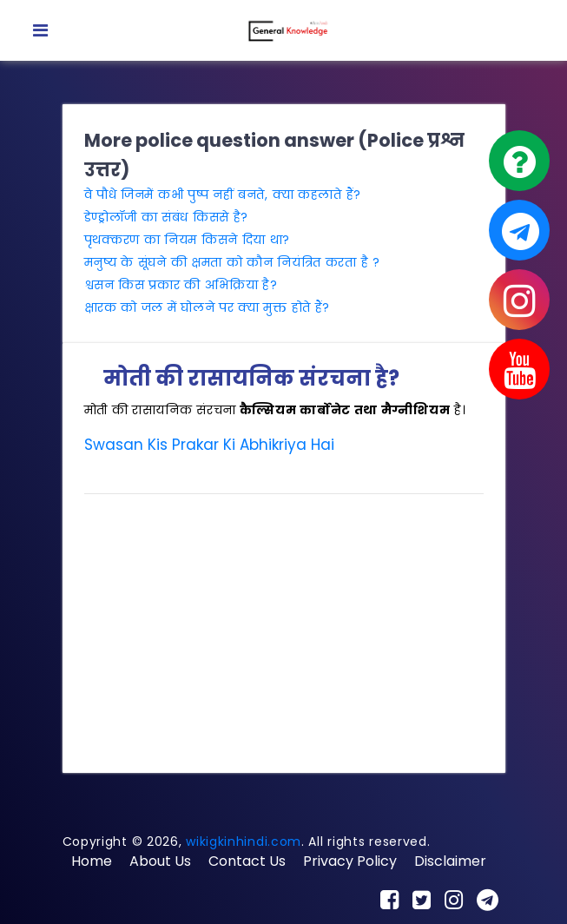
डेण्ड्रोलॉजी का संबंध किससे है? (167, 217)
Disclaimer (450, 861)
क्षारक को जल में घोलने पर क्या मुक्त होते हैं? (208, 307)
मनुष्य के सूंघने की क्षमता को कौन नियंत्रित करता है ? (232, 262)
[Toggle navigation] (40, 30)
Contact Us (247, 861)
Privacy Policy (350, 861)
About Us (160, 861)
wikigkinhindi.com (244, 841)
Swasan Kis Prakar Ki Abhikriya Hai (209, 445)
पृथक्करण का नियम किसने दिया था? (188, 240)
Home (92, 861)
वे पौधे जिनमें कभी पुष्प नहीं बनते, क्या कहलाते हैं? (223, 195)
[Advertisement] (284, 630)
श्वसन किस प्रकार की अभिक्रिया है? (181, 285)
